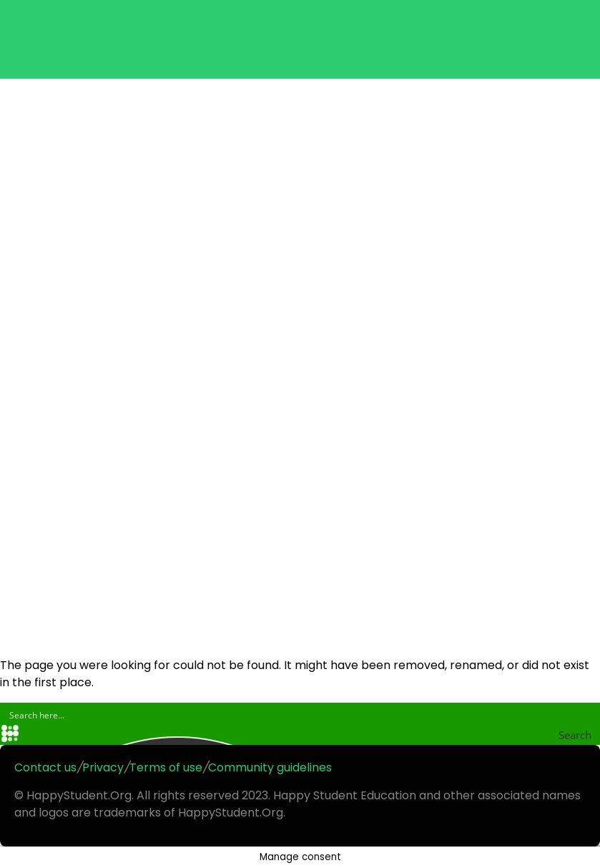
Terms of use (166, 767)
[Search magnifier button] (589, 735)
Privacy (103, 767)
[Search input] (301, 714)
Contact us (45, 767)
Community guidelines (270, 767)
